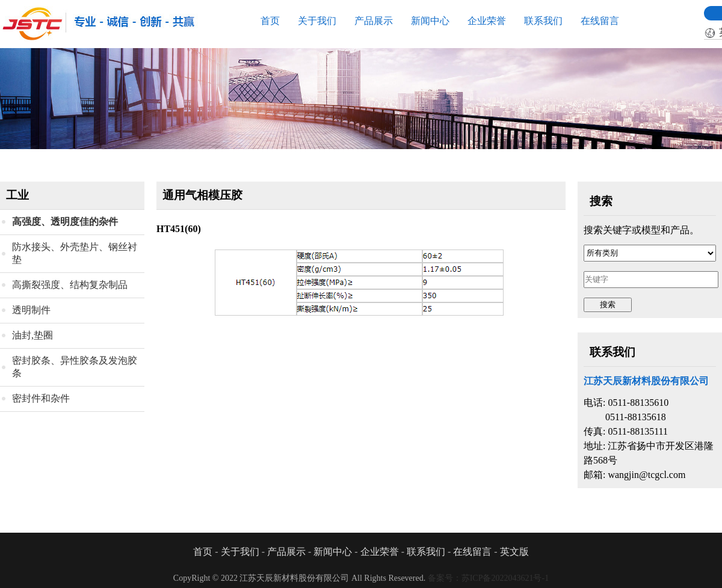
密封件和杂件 (41, 398)
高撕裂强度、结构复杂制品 (70, 285)
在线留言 (600, 21)
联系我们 (543, 21)
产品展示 (374, 21)
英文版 (514, 552)
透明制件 (31, 310)
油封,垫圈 (32, 335)
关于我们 (317, 21)
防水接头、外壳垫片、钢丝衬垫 (75, 253)
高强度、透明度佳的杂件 (65, 222)
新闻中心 (430, 21)
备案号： (488, 578)
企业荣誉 (487, 21)
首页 (270, 21)
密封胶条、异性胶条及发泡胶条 (75, 367)
